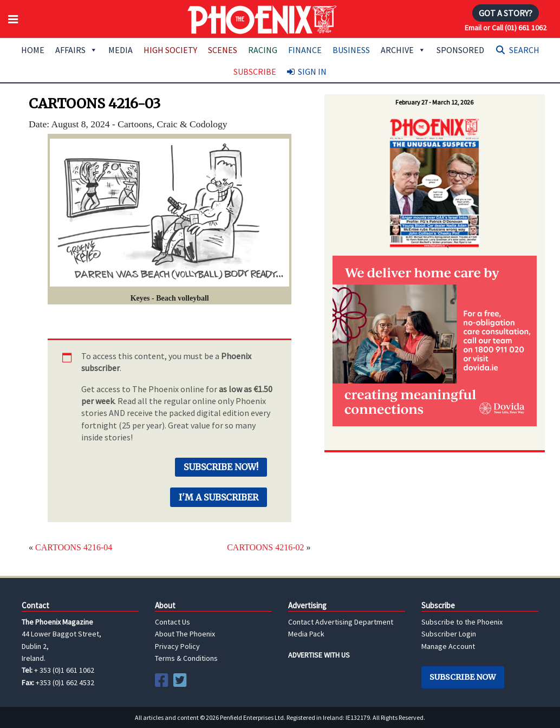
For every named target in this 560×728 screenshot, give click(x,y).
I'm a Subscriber (219, 497)
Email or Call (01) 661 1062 (506, 28)
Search (524, 50)
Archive (403, 50)
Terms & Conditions (186, 658)
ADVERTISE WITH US (319, 655)
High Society (170, 50)
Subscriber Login (449, 634)
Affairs (76, 50)
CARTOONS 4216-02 (265, 547)
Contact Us (172, 622)
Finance (305, 50)
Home (33, 50)
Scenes (223, 50)
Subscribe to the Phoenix (462, 622)
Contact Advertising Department (341, 622)
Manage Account (448, 646)
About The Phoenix (185, 634)
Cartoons (135, 124)
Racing (263, 50)
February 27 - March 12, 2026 (434, 102)
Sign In (312, 71)
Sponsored (460, 50)
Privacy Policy (177, 646)
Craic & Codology (192, 124)
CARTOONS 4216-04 (74, 547)
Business (351, 50)
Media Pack (306, 634)
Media (121, 50)
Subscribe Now (463, 677)
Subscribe (255, 71)
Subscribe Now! (221, 467)
